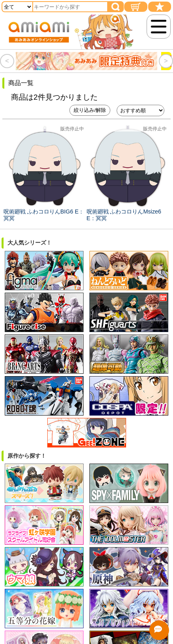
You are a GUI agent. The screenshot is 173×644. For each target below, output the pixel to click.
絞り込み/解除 (90, 110)
